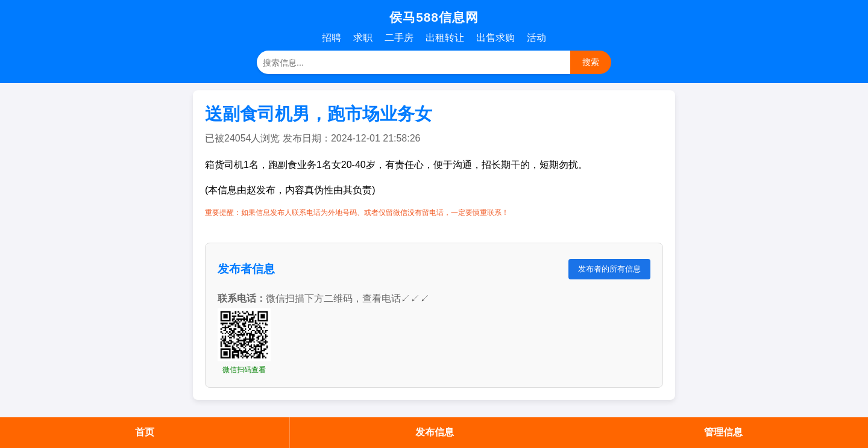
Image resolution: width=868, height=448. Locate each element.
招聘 (332, 38)
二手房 (399, 38)
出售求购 (495, 38)
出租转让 (445, 38)
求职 (363, 38)
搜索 (591, 62)
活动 (536, 38)
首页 (145, 432)
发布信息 (435, 432)
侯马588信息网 (434, 17)
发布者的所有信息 (609, 269)
